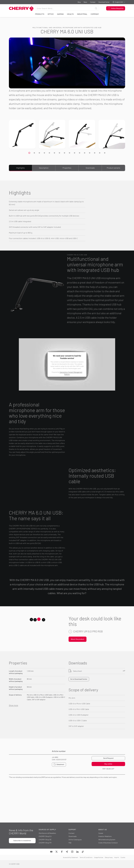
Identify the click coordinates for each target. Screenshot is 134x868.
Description (44, 168)
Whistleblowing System (107, 840)
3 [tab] (44, 620)
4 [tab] (31, 619)
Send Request (108, 758)
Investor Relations (105, 836)
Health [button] (70, 14)
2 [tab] (35, 620)
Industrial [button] (82, 14)
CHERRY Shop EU (45, 836)
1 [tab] (39, 619)
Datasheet (59, 764)
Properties (67, 168)
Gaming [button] (60, 14)
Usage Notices (99, 857)
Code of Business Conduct (108, 843)
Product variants (113, 168)
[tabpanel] (97, 637)
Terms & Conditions (86, 857)
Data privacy (109, 857)
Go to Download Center (79, 679)
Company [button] (95, 14)
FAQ (70, 843)
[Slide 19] (29, 153)
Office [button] (51, 14)
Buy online (108, 764)
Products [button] (40, 14)
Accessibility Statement (71, 857)
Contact (93, 2)
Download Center (104, 2)
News (85, 2)
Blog (79, 2)
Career (101, 833)
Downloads (90, 168)
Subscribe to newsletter (22, 840)
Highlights (20, 168)
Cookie (123, 857)
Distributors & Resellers (47, 833)
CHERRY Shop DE (45, 840)
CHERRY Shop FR (45, 843)
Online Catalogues (75, 840)
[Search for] (64, 8)
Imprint (117, 857)
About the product (78, 639)
